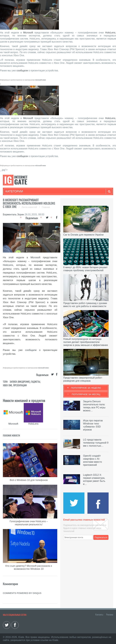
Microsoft (28, 33)
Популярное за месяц (86, 394)
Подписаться (101, 537)
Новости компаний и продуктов (24, 400)
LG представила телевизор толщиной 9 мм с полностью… (96, 443)
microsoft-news (40, 80)
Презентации (20, 385)
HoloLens (110, 33)
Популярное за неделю (86, 388)
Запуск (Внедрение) (20, 382)
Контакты (99, 614)
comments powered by (22, 593)
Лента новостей (30, 207)
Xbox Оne (7, 385)
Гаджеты (36, 382)
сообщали (22, 71)
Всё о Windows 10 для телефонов (29, 480)
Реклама (110, 614)
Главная (46, 207)
